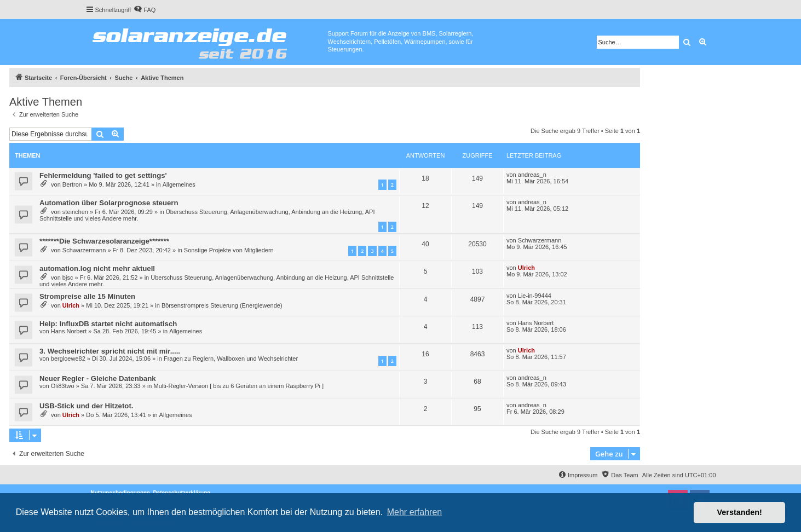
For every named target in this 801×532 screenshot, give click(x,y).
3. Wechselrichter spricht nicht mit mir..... (110, 351)
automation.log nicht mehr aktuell (97, 268)
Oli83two (63, 386)
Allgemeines (179, 184)
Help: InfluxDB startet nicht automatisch (108, 324)
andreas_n (532, 175)
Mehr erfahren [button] (415, 512)
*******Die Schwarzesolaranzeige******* (104, 241)
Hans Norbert (69, 331)
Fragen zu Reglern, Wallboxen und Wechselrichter (231, 358)
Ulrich (526, 268)
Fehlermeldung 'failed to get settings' (103, 175)
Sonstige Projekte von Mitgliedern (229, 250)
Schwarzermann (84, 250)
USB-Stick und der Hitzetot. (86, 406)
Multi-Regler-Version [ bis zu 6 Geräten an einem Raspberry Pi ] (239, 386)
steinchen (75, 212)
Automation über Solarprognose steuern (109, 203)
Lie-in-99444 (535, 296)
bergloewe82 (68, 358)
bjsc (68, 277)
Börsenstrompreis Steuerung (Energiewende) (222, 305)
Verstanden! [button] (740, 512)
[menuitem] (145, 10)
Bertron (72, 184)
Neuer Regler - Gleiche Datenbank (98, 378)
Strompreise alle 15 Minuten (87, 296)
